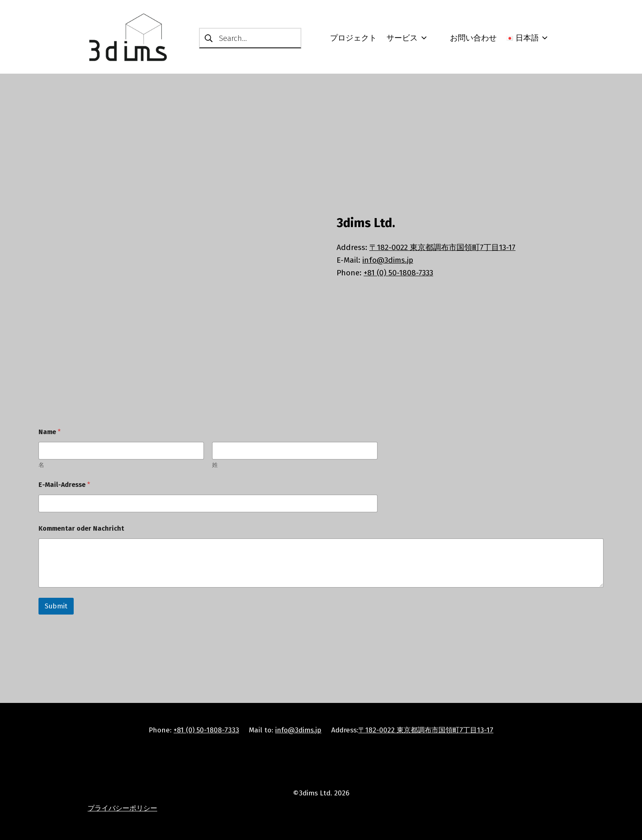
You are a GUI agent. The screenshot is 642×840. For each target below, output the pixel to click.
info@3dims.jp (388, 260)
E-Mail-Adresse (64, 485)
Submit (56, 606)
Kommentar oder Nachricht (81, 528)
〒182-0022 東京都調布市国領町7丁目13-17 (442, 247)
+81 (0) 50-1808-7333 (398, 273)
